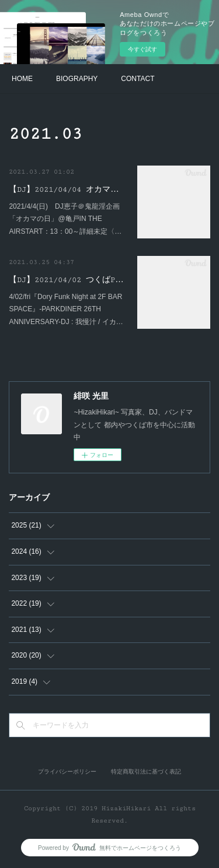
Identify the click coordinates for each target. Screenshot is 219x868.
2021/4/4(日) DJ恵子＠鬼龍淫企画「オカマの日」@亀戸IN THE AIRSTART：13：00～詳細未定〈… (65, 219)
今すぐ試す (142, 49)
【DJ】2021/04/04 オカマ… (64, 189)
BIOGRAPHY (77, 79)
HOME (22, 79)
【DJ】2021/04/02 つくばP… (66, 280)
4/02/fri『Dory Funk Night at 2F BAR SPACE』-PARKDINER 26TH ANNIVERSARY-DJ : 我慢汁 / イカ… (66, 309)
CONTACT (138, 79)
